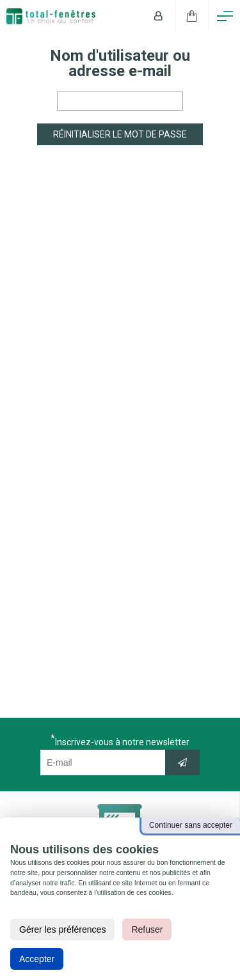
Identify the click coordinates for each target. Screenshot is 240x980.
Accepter (37, 959)
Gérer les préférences (62, 929)
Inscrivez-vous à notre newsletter (122, 742)
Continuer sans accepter (191, 825)
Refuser (147, 929)
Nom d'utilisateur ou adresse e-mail (120, 63)
